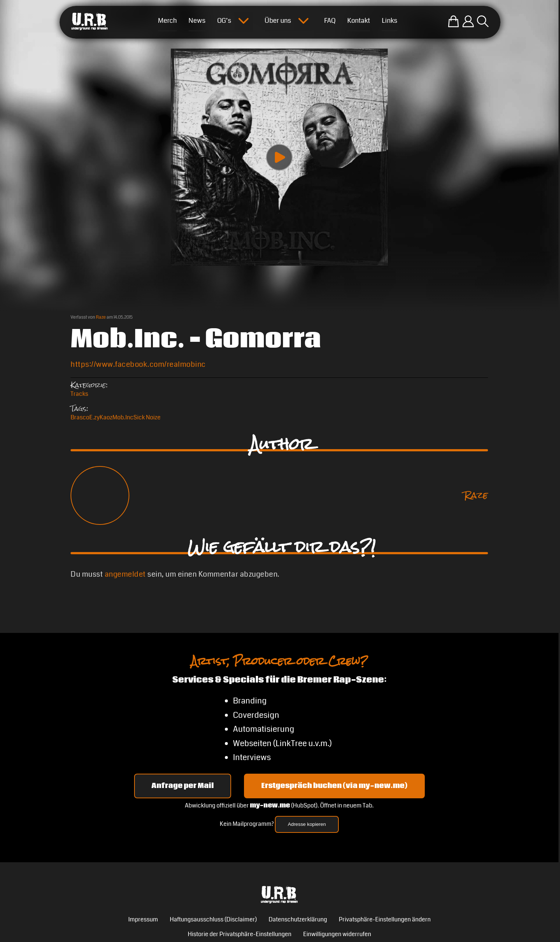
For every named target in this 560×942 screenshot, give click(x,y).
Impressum (143, 919)
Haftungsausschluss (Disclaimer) (213, 919)
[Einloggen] (468, 21)
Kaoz (106, 417)
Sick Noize (147, 417)
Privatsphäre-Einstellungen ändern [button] (385, 919)
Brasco (80, 417)
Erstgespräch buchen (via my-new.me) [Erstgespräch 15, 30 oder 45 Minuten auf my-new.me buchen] (334, 786)
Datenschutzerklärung (298, 919)
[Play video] (279, 157)
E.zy (94, 417)
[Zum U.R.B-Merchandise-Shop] (453, 21)
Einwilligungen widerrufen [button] (337, 934)
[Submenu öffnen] (244, 21)
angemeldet (125, 574)
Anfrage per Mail (183, 786)
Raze (101, 317)
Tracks (79, 394)
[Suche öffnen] (483, 21)
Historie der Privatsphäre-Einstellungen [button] (240, 934)
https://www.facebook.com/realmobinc (138, 364)
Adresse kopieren (307, 824)
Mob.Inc (123, 417)
